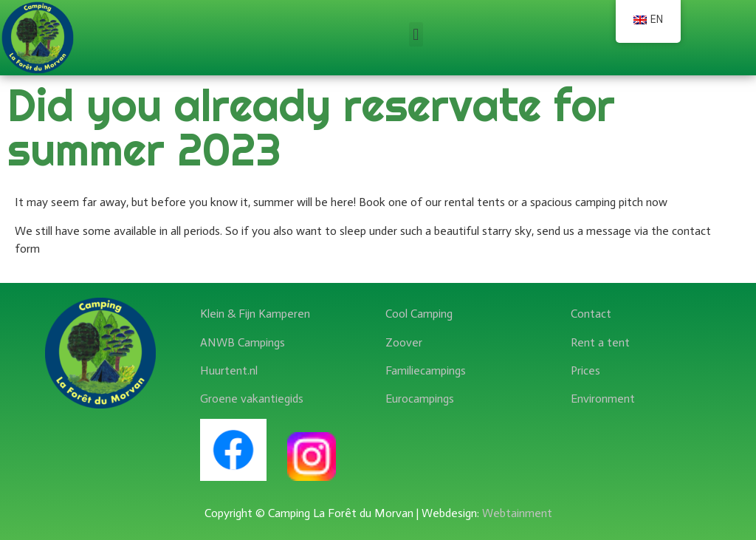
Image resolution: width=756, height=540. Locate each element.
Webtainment (517, 513)
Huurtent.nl (229, 370)
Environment (603, 399)
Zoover (404, 342)
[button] (416, 34)
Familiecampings (426, 370)
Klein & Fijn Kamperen (255, 314)
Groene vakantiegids (252, 399)
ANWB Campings (243, 342)
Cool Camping (419, 314)
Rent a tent (600, 342)
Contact (591, 314)
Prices (585, 370)
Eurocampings (420, 399)
